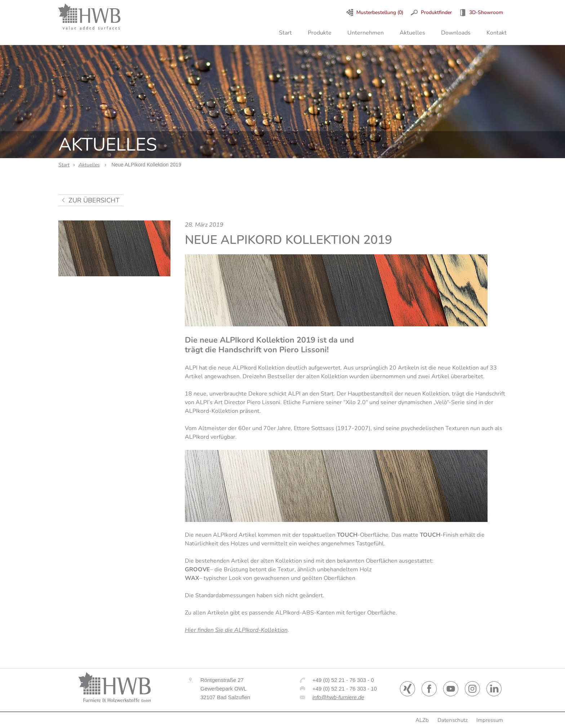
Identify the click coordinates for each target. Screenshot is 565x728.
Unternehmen (366, 33)
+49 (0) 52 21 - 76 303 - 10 (345, 689)
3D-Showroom (486, 12)
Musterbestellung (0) (380, 12)
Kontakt (497, 33)
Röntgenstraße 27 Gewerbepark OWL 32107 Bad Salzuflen (225, 689)
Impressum (490, 720)
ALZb (422, 720)
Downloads (456, 33)
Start (285, 33)
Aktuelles (412, 33)
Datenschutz (453, 720)
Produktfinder (436, 12)
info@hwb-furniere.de (338, 697)
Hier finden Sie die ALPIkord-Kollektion (236, 630)
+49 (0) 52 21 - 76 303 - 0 (343, 680)
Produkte (320, 33)
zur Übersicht (94, 200)
